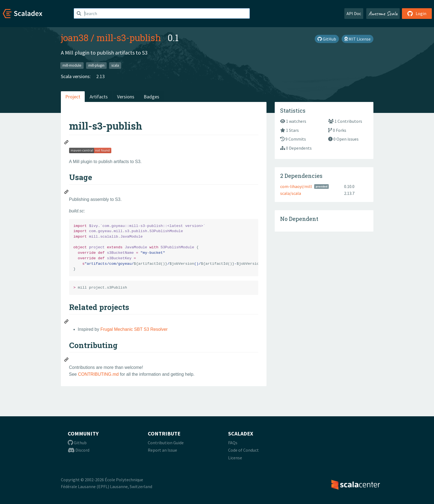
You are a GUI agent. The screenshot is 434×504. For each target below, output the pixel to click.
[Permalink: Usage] (67, 193)
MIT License (358, 39)
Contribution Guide (166, 443)
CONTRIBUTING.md (98, 374)
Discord (79, 450)
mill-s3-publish (129, 38)
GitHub (327, 39)
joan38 (75, 38)
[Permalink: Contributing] (67, 360)
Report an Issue (162, 450)
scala (115, 65)
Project (73, 97)
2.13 (100, 76)
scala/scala (291, 193)
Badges (151, 97)
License (235, 458)
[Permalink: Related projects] (67, 322)
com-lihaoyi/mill (296, 186)
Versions (126, 97)
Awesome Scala (383, 13)
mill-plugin (96, 65)
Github (77, 443)
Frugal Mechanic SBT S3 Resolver (134, 329)
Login (417, 13)
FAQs (233, 443)
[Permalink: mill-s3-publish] (67, 143)
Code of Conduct (243, 450)
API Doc (354, 13)
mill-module (72, 65)
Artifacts (99, 97)
